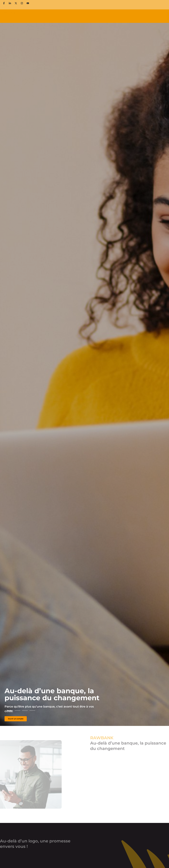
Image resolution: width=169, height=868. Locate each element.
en (154, 7)
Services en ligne (86, 16)
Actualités (119, 7)
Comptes (53, 16)
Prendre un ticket (130, 3)
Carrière (150, 3)
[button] (10, 710)
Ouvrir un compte (105, 3)
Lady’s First (109, 16)
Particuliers (27, 16)
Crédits (72, 16)
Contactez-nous (139, 7)
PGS (98, 16)
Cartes (63, 16)
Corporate (37, 16)
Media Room (102, 7)
